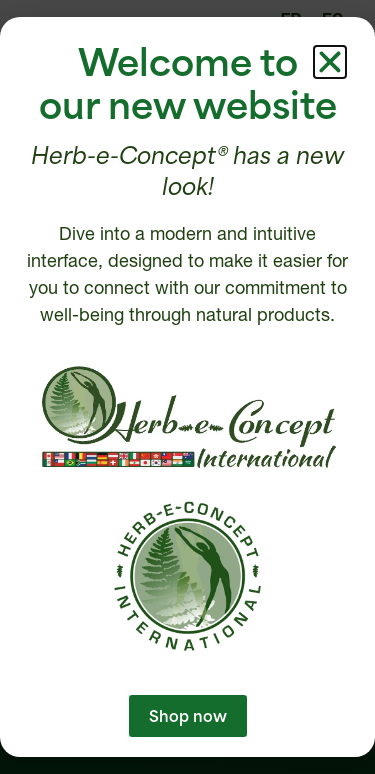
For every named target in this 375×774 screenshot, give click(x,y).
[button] (330, 62)
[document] (187, 387)
